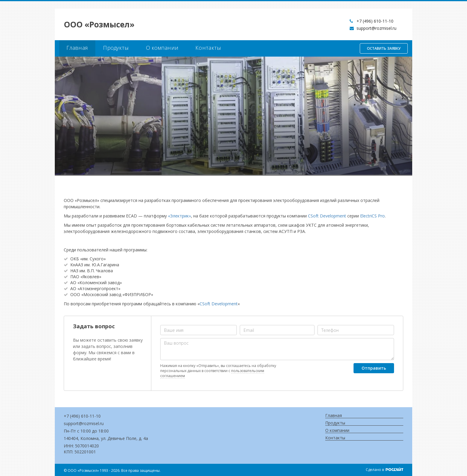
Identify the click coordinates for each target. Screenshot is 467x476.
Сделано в (385, 470)
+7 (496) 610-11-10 (375, 21)
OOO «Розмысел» (99, 24)
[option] (233, 116)
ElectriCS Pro (372, 216)
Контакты (208, 48)
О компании (162, 48)
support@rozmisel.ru (376, 28)
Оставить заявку (384, 48)
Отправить (374, 368)
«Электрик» (179, 216)
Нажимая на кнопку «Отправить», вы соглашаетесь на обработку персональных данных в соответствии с (218, 371)
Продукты (116, 48)
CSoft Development (327, 216)
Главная (77, 48)
